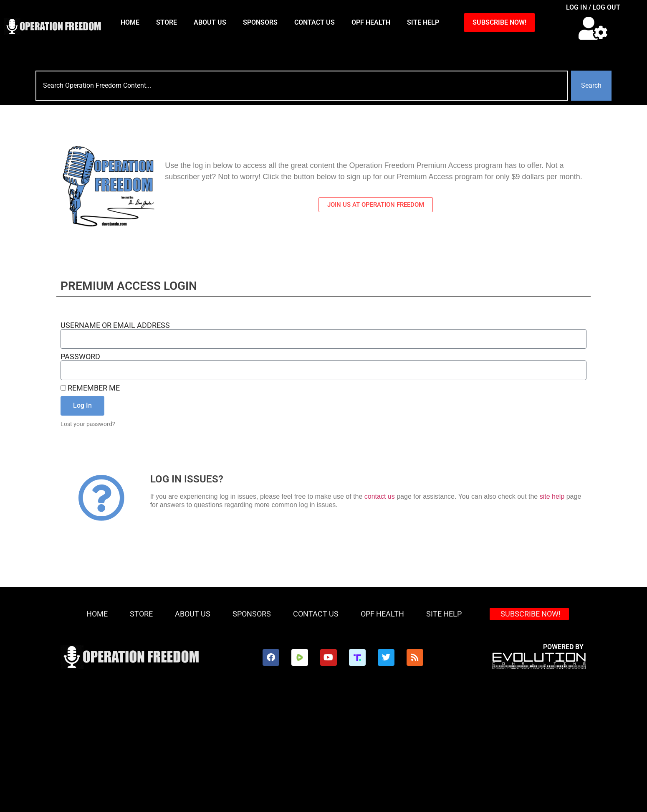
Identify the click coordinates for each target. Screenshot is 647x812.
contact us (380, 496)
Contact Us (315, 22)
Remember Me (90, 388)
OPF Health (371, 22)
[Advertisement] (323, 749)
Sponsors (260, 22)
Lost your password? (88, 424)
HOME (130, 22)
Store (167, 22)
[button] (593, 28)
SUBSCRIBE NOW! (499, 22)
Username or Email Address (115, 325)
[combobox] (302, 86)
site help (552, 496)
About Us (210, 22)
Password (80, 357)
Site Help (423, 22)
